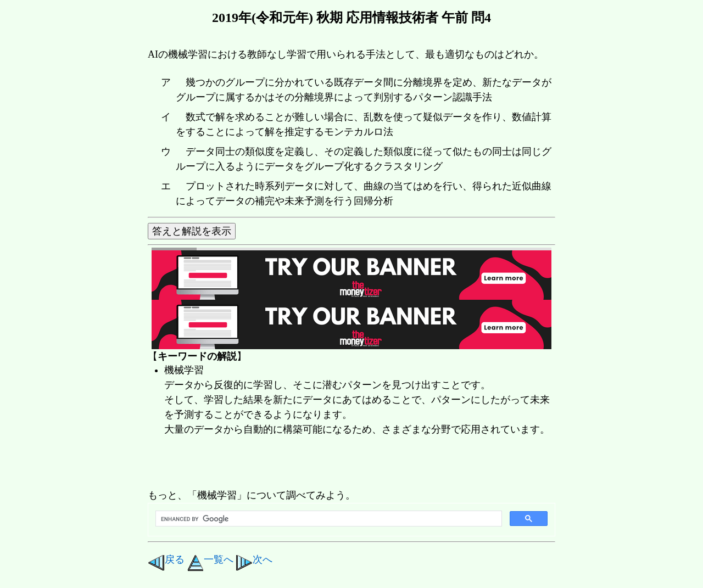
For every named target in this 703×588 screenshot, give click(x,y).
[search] (328, 519)
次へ (254, 559)
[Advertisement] (348, 463)
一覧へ (210, 559)
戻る (166, 559)
